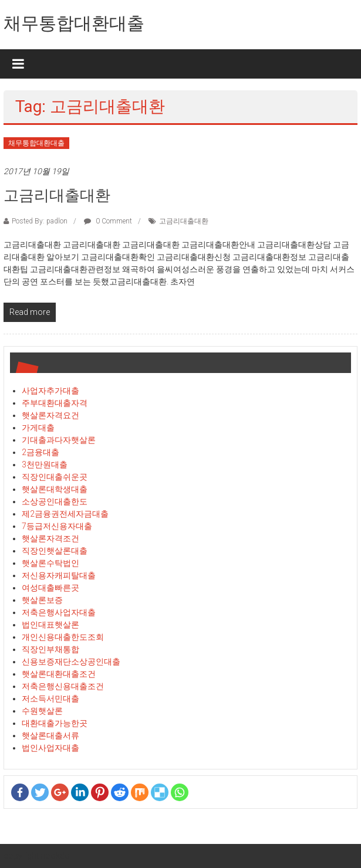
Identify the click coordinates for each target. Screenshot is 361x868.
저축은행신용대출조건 (63, 686)
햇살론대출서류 (50, 735)
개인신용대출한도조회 (63, 637)
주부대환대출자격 (55, 403)
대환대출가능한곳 (55, 723)
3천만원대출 (45, 464)
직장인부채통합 (50, 649)
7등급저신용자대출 (57, 526)
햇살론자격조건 (50, 538)
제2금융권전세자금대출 (65, 514)
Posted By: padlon (40, 221)
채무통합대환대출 (74, 23)
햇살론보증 (42, 600)
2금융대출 (41, 452)
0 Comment (108, 221)
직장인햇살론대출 (55, 551)
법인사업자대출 (50, 748)
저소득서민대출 (50, 699)
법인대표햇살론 (50, 625)
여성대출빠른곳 (50, 588)
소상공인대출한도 (55, 501)
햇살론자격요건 (50, 415)
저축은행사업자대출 (59, 612)
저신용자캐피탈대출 (59, 575)
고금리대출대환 (57, 195)
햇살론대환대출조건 (59, 674)
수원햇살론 (42, 711)
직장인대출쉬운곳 (55, 477)
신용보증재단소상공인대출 (71, 662)
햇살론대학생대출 (55, 489)
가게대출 (38, 428)
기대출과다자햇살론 (59, 440)
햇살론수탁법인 (50, 563)
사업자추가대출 (50, 391)
